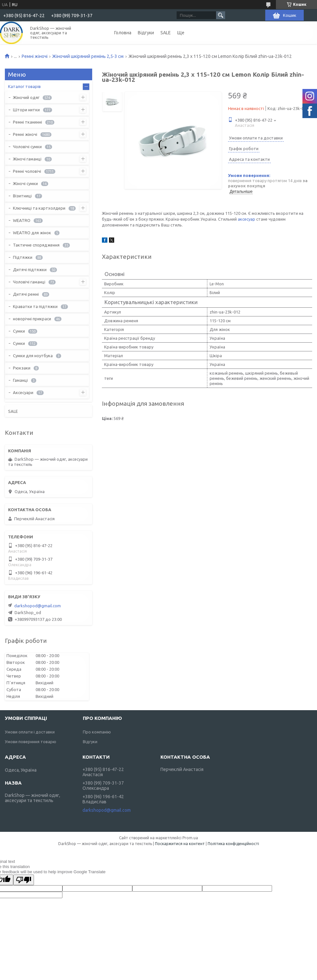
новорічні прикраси (32, 319)
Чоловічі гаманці (29, 282)
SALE (166, 33)
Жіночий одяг (26, 97)
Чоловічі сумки (27, 147)
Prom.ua (190, 838)
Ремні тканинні (27, 122)
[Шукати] (221, 15)
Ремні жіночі (35, 56)
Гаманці (20, 380)
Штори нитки (26, 110)
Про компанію (97, 732)
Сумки (19, 331)
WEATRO (22, 220)
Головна (123, 33)
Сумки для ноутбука (33, 356)
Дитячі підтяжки (30, 270)
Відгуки (146, 33)
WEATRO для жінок (32, 233)
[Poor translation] (24, 880)
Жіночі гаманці (27, 159)
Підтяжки (23, 257)
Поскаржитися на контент (180, 844)
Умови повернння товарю (31, 742)
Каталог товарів (24, 86)
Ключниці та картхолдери (39, 208)
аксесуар (246, 219)
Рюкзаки (22, 368)
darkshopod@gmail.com (38, 606)
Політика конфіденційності (233, 844)
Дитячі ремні (26, 294)
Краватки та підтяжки (35, 306)
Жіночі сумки (25, 183)
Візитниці (22, 196)
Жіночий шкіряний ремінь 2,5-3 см (88, 56)
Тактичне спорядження (36, 245)
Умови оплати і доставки (30, 732)
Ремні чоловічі (27, 171)
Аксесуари (23, 392)
